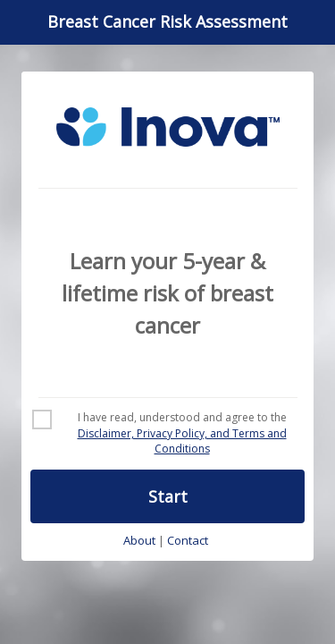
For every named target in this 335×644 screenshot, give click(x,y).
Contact (188, 541)
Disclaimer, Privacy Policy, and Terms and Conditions (182, 441)
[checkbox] (167, 433)
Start (168, 496)
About (139, 541)
